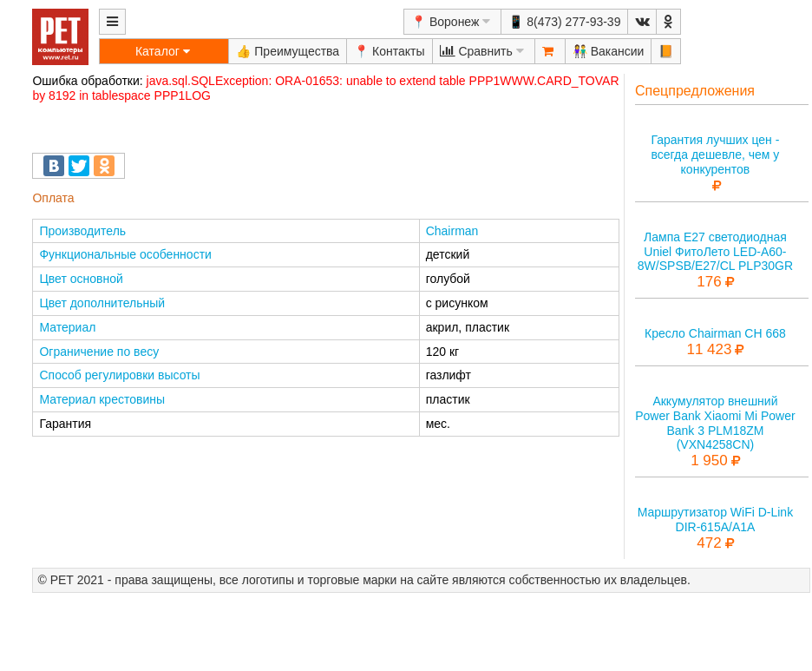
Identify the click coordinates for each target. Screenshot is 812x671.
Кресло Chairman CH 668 (715, 333)
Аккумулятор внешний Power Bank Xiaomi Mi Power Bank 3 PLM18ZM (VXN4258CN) (715, 423)
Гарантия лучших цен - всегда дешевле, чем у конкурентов (715, 155)
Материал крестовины (102, 399)
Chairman (452, 231)
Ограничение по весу (99, 352)
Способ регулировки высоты (119, 375)
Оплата (53, 198)
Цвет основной (81, 279)
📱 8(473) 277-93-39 (564, 22)
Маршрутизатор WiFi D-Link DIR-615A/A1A (715, 520)
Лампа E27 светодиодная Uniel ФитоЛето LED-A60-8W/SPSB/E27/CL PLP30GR (715, 252)
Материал (67, 327)
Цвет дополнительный (102, 303)
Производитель (82, 231)
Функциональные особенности (125, 254)
